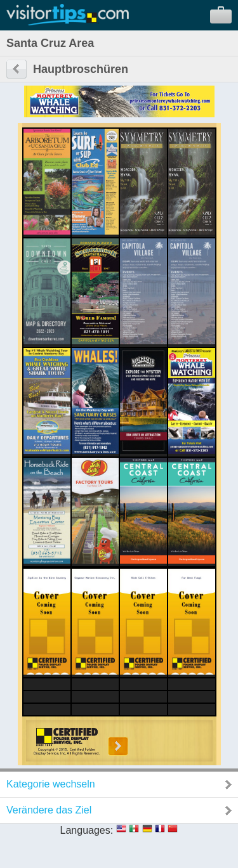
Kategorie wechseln (51, 784)
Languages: (87, 830)
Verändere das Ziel (49, 810)
